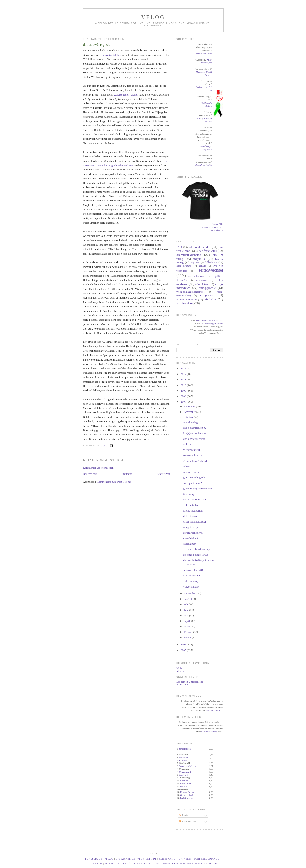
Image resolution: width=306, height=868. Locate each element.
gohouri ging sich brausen (198, 488)
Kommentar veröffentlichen (98, 468)
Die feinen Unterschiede (190, 682)
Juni (187, 610)
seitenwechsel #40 (193, 570)
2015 (184, 368)
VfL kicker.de (125, 859)
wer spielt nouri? (192, 483)
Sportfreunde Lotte (188, 766)
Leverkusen (186, 783)
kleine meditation (193, 511)
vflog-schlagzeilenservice (191, 292)
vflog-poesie (208, 288)
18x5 (179, 247)
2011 (184, 380)
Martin (180, 671)
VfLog (153, 17)
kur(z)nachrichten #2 (195, 428)
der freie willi (208, 251)
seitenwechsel (211, 270)
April (187, 621)
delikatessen (190, 516)
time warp (189, 494)
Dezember (190, 406)
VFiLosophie (202, 280)
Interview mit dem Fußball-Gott (209, 321)
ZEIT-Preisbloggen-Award (211, 324)
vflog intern (202, 284)
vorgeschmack (191, 587)
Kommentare (188, 821)
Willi (208, 60)
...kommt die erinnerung (196, 549)
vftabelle (210, 299)
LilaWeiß (96, 863)
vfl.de (109, 859)
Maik (179, 668)
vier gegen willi (192, 450)
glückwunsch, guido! (195, 477)
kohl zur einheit (192, 576)
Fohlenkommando (207, 859)
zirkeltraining (191, 581)
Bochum (184, 781)
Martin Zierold (206, 863)
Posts (183, 815)
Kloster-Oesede (187, 792)
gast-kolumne (184, 266)
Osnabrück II (185, 772)
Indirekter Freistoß (178, 863)
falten (186, 466)
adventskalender (200, 247)
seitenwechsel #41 (193, 533)
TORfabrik (185, 859)
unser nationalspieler (195, 522)
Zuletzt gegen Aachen (126, 95)
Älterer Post (163, 474)
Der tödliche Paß (134, 863)
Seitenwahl (167, 859)
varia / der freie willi (195, 500)
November (190, 412)
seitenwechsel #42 (193, 455)
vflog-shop (207, 295)
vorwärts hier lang (209, 732)
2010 (184, 385)
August (188, 599)
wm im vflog (185, 303)
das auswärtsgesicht (98, 45)
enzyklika (199, 259)
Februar (189, 632)
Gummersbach (187, 795)
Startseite (127, 474)
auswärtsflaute (191, 538)
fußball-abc (211, 262)
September (190, 593)
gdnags (202, 266)
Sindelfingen (185, 749)
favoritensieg (190, 422)
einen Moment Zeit (214, 711)
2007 (184, 402)
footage (155, 863)
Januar (188, 638)
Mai (187, 615)
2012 (184, 374)
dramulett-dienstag (189, 255)
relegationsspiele (192, 527)
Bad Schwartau (187, 798)
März (187, 626)
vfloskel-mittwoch (186, 299)
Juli (186, 604)
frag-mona (195, 263)
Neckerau (183, 757)
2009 (184, 391)
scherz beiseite (191, 472)
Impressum (183, 684)
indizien (188, 444)
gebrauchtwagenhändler (196, 461)
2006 (184, 645)
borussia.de (94, 859)
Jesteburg (183, 775)
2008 (184, 396)
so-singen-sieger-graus (196, 555)
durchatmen (190, 544)
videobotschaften (193, 505)
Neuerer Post (90, 474)
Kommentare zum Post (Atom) (114, 482)
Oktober (189, 417)
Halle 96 (184, 786)
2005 (184, 650)
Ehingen (183, 760)
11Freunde (112, 863)
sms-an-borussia (196, 276)
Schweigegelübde (112, 55)
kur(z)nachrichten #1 (195, 433)
